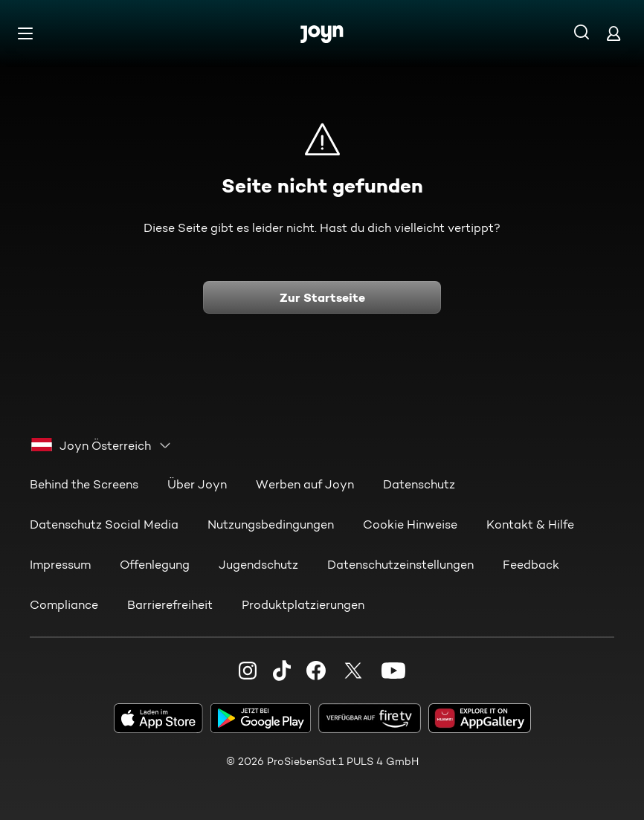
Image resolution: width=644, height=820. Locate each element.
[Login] (614, 33)
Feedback (531, 565)
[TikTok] (282, 671)
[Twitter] (353, 671)
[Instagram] (248, 671)
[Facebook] (316, 671)
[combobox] (102, 445)
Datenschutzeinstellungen (400, 565)
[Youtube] (393, 671)
